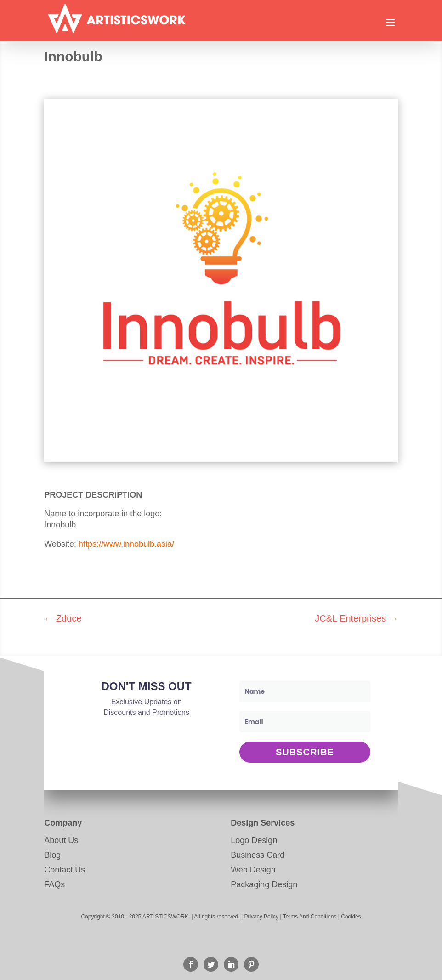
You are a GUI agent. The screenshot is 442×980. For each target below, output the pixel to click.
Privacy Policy (261, 917)
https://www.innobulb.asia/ (126, 544)
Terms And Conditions (310, 917)
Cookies (351, 917)
